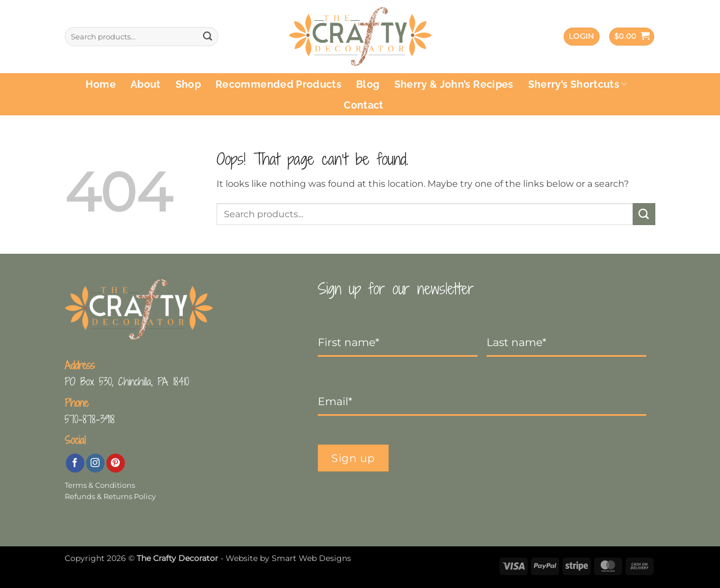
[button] (582, 37)
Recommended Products (278, 84)
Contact (363, 105)
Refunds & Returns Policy (110, 497)
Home (100, 84)
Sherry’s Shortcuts (578, 84)
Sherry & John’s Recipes (454, 84)
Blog (368, 84)
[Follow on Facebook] (75, 463)
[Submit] (208, 37)
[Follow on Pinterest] (116, 463)
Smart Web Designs (311, 558)
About (146, 84)
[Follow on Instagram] (95, 463)
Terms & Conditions (100, 485)
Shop (188, 84)
